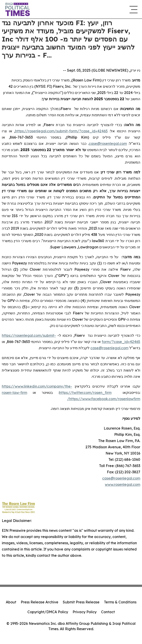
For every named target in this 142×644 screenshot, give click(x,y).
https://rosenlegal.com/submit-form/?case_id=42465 (61, 131)
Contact (108, 612)
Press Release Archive (40, 602)
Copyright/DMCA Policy (48, 612)
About (11, 602)
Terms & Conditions (120, 602)
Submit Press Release (81, 602)
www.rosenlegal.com (123, 484)
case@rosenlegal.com (121, 478)
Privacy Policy (85, 612)
